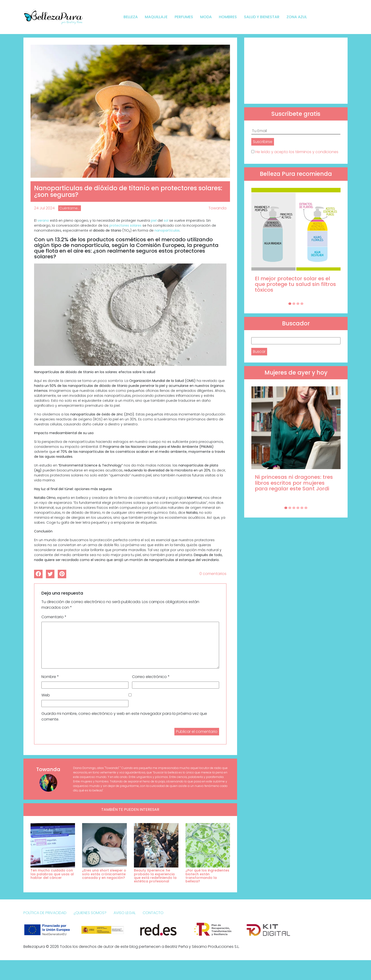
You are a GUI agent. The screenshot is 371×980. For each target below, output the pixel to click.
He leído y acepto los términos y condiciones (297, 152)
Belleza (131, 17)
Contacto (153, 913)
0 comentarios (213, 574)
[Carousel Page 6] (306, 508)
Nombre (50, 677)
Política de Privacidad (45, 913)
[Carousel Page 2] (294, 304)
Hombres (228, 17)
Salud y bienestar (262, 17)
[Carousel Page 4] (302, 304)
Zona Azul (297, 17)
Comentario (54, 617)
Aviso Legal (125, 913)
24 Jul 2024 (44, 208)
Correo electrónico (151, 677)
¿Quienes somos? (90, 913)
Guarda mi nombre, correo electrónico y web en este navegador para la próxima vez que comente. (124, 716)
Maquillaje (156, 17)
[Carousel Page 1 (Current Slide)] (290, 304)
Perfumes (184, 17)
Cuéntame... (70, 208)
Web (46, 695)
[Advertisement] (296, 71)
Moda (206, 17)
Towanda (217, 208)
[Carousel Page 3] (298, 304)
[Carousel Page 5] (302, 508)
